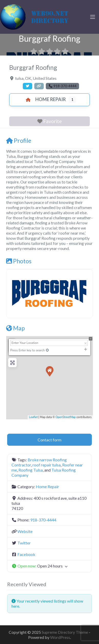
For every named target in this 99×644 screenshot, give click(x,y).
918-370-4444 (43, 520)
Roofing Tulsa (31, 470)
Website (25, 531)
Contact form (49, 440)
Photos (19, 261)
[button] (49, 566)
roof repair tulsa (47, 465)
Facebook (26, 554)
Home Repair (44, 99)
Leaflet (33, 417)
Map (15, 328)
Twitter (24, 543)
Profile (19, 140)
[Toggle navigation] (93, 17)
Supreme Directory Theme (65, 632)
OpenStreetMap (66, 417)
